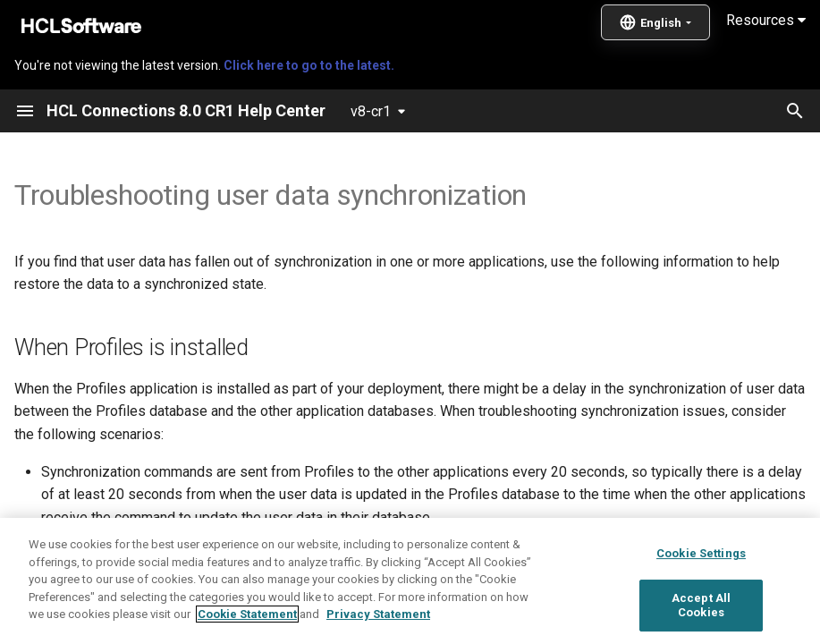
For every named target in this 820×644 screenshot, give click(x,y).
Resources (766, 20)
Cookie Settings (701, 614)
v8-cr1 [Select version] (371, 111)
